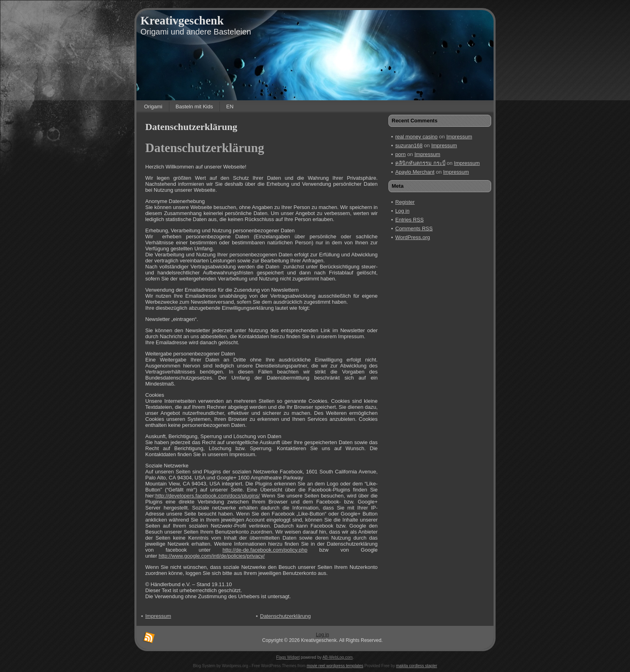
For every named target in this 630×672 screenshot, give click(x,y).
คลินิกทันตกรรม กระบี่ (420, 163)
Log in (402, 211)
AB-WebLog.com (337, 657)
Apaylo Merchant (415, 172)
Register (405, 202)
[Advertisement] (423, 369)
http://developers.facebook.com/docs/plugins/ (207, 496)
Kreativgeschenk (182, 20)
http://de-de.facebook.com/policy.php (265, 550)
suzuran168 (409, 145)
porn (400, 154)
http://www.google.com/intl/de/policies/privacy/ (211, 556)
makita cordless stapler (417, 666)
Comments (414, 228)
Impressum (459, 137)
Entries (409, 220)
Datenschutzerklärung (191, 127)
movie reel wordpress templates (335, 666)
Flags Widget (288, 657)
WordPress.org (413, 237)
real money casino (417, 137)
